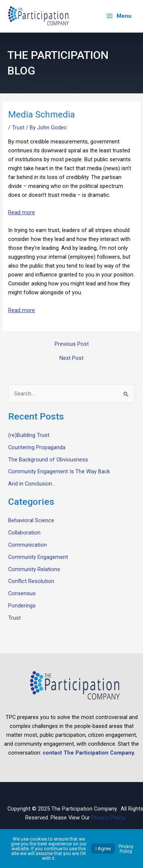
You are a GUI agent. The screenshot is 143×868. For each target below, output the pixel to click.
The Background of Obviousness (48, 459)
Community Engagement (38, 557)
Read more (22, 212)
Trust (18, 127)
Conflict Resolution (31, 581)
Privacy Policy (108, 818)
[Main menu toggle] (119, 16)
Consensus (22, 593)
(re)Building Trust (29, 435)
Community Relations (34, 569)
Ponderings (22, 606)
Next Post (71, 358)
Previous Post (72, 344)
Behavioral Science (31, 520)
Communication (27, 545)
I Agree (103, 849)
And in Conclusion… (32, 484)
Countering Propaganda (37, 447)
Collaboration (24, 533)
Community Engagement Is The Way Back (59, 471)
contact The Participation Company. (89, 753)
